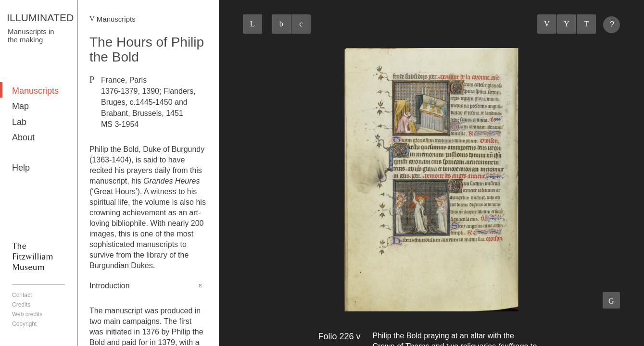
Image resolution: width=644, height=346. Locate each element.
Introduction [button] (110, 286)
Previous (547, 24)
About (23, 137)
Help (21, 168)
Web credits (27, 314)
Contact (22, 295)
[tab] (148, 286)
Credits (21, 305)
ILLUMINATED (40, 18)
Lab (19, 122)
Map (20, 106)
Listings (567, 24)
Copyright (24, 324)
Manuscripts (35, 91)
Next (586, 24)
